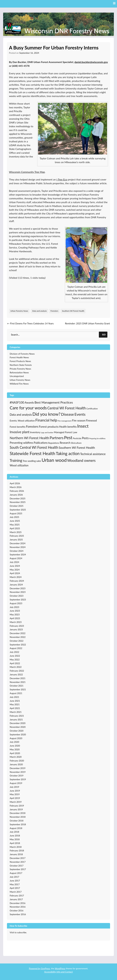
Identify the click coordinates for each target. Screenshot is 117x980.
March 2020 (16, 757)
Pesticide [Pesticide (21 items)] (77, 438)
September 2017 (18, 869)
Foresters (54, 311)
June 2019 (15, 791)
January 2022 (16, 674)
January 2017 (16, 899)
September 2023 (18, 600)
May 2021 (15, 704)
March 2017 (16, 892)
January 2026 (16, 495)
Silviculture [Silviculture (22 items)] (76, 443)
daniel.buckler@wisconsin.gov (91, 62)
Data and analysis (39, 311)
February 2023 (17, 626)
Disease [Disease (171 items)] (67, 414)
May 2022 (15, 660)
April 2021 (15, 708)
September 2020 (18, 734)
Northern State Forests (21, 365)
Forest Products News (20, 361)
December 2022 (18, 633)
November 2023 (18, 592)
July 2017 (15, 877)
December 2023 (18, 588)
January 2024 (16, 585)
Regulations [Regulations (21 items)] (54, 443)
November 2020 (18, 727)
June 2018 (15, 836)
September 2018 (18, 824)
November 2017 (18, 862)
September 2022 (18, 645)
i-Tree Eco (62, 179)
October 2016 (17, 910)
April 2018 (15, 843)
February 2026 (17, 491)
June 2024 (15, 566)
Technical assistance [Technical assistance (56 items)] (93, 454)
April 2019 (15, 798)
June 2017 (15, 881)
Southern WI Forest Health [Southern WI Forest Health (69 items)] (77, 448)
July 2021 (15, 697)
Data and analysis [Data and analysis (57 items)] (21, 415)
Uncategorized (17, 376)
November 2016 (18, 907)
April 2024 (15, 573)
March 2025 (16, 532)
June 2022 (15, 656)
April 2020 (15, 753)
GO (104, 334)
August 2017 (16, 873)
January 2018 (16, 854)
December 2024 (18, 543)
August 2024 (16, 558)
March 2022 (16, 667)
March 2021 (16, 712)
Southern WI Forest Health (73, 311)
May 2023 (15, 614)
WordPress (60, 968)
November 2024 (18, 547)
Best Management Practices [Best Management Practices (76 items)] (54, 402)
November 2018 (18, 817)
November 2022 (18, 637)
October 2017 (17, 866)
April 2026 (15, 483)
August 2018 (16, 828)
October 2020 (17, 731)
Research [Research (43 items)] (65, 443)
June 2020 (15, 746)
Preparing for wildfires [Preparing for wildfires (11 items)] (97, 438)
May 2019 (15, 794)
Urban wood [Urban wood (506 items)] (54, 460)
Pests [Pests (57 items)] (85, 438)
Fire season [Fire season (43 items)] (79, 420)
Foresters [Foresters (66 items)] (32, 426)
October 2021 (17, 686)
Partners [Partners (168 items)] (57, 438)
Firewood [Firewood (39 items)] (91, 421)
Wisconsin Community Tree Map (27, 172)
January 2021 (16, 719)
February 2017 (17, 896)
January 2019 (16, 809)
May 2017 (15, 884)
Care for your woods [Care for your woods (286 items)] (28, 408)
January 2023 (16, 629)
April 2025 (15, 528)
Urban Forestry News (19, 311)
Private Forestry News (20, 369)
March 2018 (16, 847)
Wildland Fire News (19, 384)
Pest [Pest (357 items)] (68, 437)
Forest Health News (19, 357)
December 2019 (18, 768)
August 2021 (16, 693)
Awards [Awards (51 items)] (29, 402)
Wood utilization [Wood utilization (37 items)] (19, 465)
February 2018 (17, 850)
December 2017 (18, 858)
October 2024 (17, 551)
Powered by (35, 968)
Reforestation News (19, 372)
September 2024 (18, 554)
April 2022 (15, 663)
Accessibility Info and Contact (58, 972)
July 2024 (15, 562)
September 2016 (18, 914)
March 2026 (16, 487)
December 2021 (18, 678)
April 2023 (15, 618)
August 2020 (16, 738)
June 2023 (15, 611)
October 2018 (17, 821)
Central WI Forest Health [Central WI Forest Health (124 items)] (67, 408)
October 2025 (17, 506)
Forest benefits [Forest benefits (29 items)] (18, 427)
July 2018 (15, 832)
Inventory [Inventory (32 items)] (35, 432)
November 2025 (18, 502)
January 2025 (16, 540)
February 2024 (17, 581)
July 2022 (15, 652)
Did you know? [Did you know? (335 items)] (47, 414)
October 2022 (17, 641)
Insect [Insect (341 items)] (83, 426)
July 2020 (15, 742)
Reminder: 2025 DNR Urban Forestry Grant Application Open (87, 325)
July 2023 (15, 607)
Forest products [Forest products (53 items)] (49, 427)
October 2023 (17, 596)
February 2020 (17, 761)
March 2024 (16, 577)
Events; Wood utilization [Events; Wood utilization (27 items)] (22, 421)
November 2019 (18, 772)
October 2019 (17, 776)
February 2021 (17, 716)
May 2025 (15, 525)
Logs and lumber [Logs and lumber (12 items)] (47, 432)
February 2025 (17, 536)
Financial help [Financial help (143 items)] (46, 420)
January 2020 (16, 764)
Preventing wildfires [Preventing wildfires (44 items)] (22, 443)
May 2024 (15, 570)
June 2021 (15, 701)
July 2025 (15, 517)
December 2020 (18, 723)
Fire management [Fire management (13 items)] (65, 421)
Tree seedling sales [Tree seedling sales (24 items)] (32, 461)
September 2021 (18, 689)
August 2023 (16, 603)
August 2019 (16, 783)
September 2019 (18, 779)
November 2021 (18, 682)
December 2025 (18, 498)
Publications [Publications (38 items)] (41, 443)
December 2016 (18, 903)
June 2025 (15, 521)
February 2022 (17, 671)
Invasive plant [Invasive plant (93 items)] (20, 432)
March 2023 (16, 622)
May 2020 (15, 749)
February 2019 (17, 806)
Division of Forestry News (22, 354)
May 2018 (15, 839)
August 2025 (16, 513)
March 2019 (16, 802)
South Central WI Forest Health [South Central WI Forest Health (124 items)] (34, 447)
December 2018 (18, 813)
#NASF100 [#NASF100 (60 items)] (17, 402)
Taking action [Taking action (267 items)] (68, 453)
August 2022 (16, 648)
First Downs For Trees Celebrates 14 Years (30, 323)
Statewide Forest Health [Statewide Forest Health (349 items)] (33, 453)
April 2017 (15, 888)
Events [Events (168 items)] (80, 414)
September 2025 (18, 510)
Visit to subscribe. (18, 932)
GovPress (45, 968)
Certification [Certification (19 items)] (92, 409)
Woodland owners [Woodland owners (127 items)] (81, 460)
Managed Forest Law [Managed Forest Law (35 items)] (66, 432)
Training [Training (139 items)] (16, 460)
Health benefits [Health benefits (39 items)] (68, 427)
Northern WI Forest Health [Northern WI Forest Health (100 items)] (29, 438)
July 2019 (15, 787)
